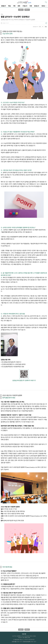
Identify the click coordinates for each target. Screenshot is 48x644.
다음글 (20, 10)
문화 (19, 6)
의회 (31, 6)
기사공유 (46, 23)
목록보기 (27, 10)
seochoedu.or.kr (32, 467)
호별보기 (4, 6)
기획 (14, 6)
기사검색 (46, 2)
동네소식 (37, 6)
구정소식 (25, 6)
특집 (9, 6)
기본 (46, 27)
